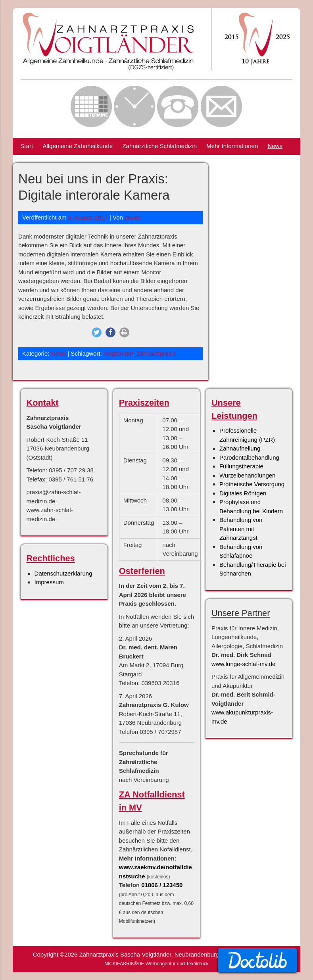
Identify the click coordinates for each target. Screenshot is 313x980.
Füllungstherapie (241, 466)
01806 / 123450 (162, 885)
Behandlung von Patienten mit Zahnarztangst (241, 529)
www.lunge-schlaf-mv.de (243, 664)
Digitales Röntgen (243, 493)
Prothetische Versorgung (252, 484)
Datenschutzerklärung (63, 573)
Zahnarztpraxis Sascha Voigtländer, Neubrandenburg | (152, 954)
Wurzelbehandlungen (248, 475)
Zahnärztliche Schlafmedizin (159, 146)
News (275, 146)
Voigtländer (118, 353)
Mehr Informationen (232, 146)
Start (27, 146)
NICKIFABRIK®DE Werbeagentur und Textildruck (156, 964)
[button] (97, 332)
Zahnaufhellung (240, 448)
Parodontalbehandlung (249, 457)
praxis (132, 217)
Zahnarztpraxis (156, 353)
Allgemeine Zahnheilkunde (78, 146)
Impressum (49, 582)
